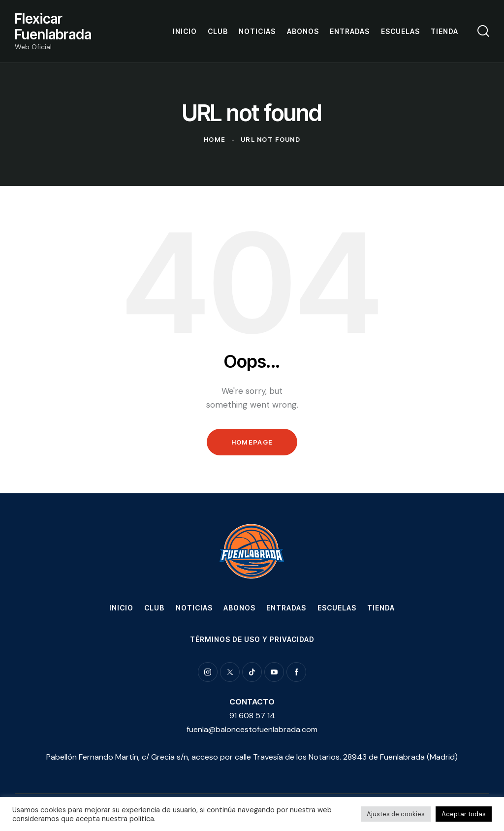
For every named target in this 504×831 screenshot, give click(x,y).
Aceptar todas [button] (464, 814)
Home (215, 139)
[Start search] (483, 31)
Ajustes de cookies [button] (396, 814)
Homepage (252, 442)
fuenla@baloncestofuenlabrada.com (252, 729)
